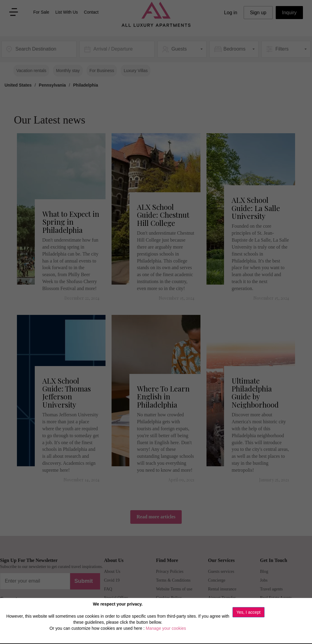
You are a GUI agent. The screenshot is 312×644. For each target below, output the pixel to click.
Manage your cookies (166, 628)
